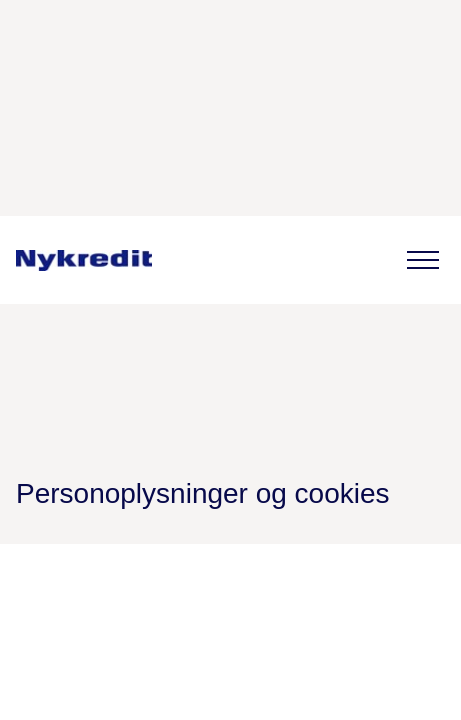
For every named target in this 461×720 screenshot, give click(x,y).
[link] (84, 260)
